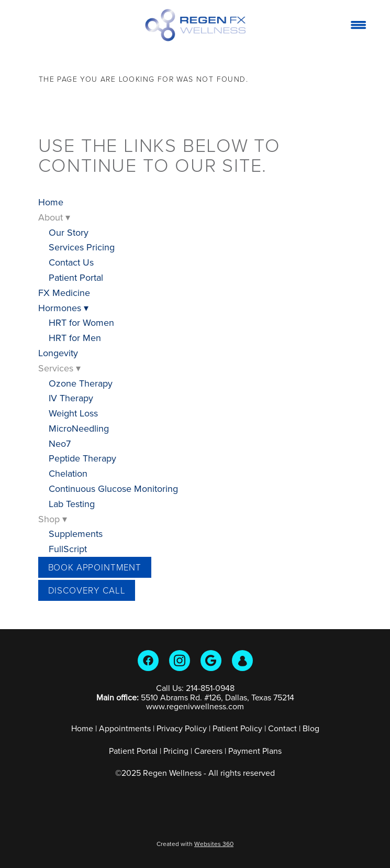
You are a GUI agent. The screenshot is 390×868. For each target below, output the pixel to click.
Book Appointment (95, 567)
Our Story (69, 232)
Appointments (125, 728)
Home (51, 202)
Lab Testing (72, 504)
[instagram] (180, 661)
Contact (282, 728)
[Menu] (358, 25)
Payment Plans (255, 751)
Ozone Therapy (81, 383)
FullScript (68, 549)
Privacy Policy (182, 728)
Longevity (58, 353)
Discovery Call (87, 590)
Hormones (63, 308)
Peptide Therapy (82, 458)
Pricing (176, 751)
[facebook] (148, 661)
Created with (195, 844)
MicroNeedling (79, 428)
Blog (311, 728)
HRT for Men (75, 338)
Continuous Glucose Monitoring (113, 488)
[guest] (242, 661)
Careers (208, 751)
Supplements (76, 534)
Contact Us (71, 262)
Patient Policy (238, 728)
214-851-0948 (210, 688)
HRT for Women (81, 322)
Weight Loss (73, 413)
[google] (211, 661)
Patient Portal (76, 277)
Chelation (68, 473)
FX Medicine (64, 293)
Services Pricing (82, 247)
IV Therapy (71, 398)
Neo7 (60, 443)
